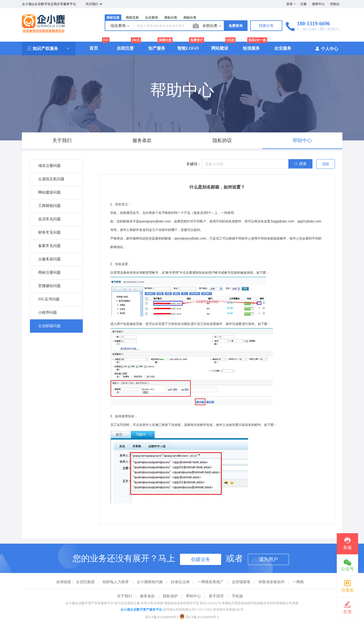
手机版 (237, 596)
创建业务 (201, 559)
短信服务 (251, 48)
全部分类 (212, 26)
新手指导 (216, 596)
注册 (303, 4)
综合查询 (120, 26)
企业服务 (283, 48)
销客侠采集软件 (272, 582)
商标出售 (190, 18)
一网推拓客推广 (211, 582)
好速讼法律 (180, 582)
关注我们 (94, 4)
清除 (326, 164)
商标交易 (132, 18)
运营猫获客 (241, 582)
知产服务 (157, 48)
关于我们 (124, 596)
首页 (94, 48)
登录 (289, 4)
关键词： (194, 164)
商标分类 (171, 18)
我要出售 (266, 26)
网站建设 (220, 48)
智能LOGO (188, 48)
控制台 (335, 4)
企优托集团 (85, 582)
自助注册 (125, 48)
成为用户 (268, 559)
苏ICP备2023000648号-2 (162, 617)
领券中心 (318, 4)
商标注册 (113, 18)
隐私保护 (170, 596)
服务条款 (147, 596)
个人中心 (326, 48)
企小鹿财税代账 (150, 582)
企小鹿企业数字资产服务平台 (141, 610)
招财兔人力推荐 (116, 582)
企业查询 (151, 18)
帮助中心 (193, 596)
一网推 (298, 582)
